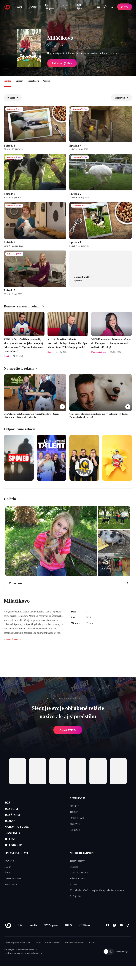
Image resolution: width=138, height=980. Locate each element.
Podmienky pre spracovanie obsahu (17, 951)
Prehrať (68, 730)
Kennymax (19, 962)
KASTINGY (15, 839)
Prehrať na (62, 63)
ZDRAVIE (75, 824)
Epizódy (20, 81)
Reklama (74, 876)
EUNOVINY (11, 893)
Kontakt (92, 951)
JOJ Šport (79, 7)
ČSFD (52, 46)
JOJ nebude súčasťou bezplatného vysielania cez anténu (97, 899)
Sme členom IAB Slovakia (75, 951)
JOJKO (11, 825)
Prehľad (8, 81)
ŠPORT (8, 882)
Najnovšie (122, 98)
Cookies (38, 951)
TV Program (49, 7)
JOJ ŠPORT (15, 817)
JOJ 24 (65, 7)
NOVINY (9, 870)
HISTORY (75, 830)
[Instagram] (114, 934)
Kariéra (73, 893)
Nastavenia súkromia (53, 951)
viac (115, 53)
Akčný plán (75, 905)
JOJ (8, 803)
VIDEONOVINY (13, 887)
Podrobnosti (33, 81)
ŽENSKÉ (74, 806)
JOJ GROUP (15, 853)
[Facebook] (107, 934)
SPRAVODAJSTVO (16, 862)
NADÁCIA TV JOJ (20, 832)
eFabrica (39, 962)
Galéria (47, 81)
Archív (33, 7)
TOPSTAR (75, 812)
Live (20, 7)
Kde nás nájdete (78, 887)
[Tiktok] (128, 934)
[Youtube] (121, 934)
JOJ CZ (11, 846)
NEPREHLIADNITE (82, 862)
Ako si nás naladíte (79, 882)
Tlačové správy (77, 870)
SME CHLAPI (77, 818)
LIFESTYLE (77, 799)
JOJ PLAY (13, 810)
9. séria (13, 98)
